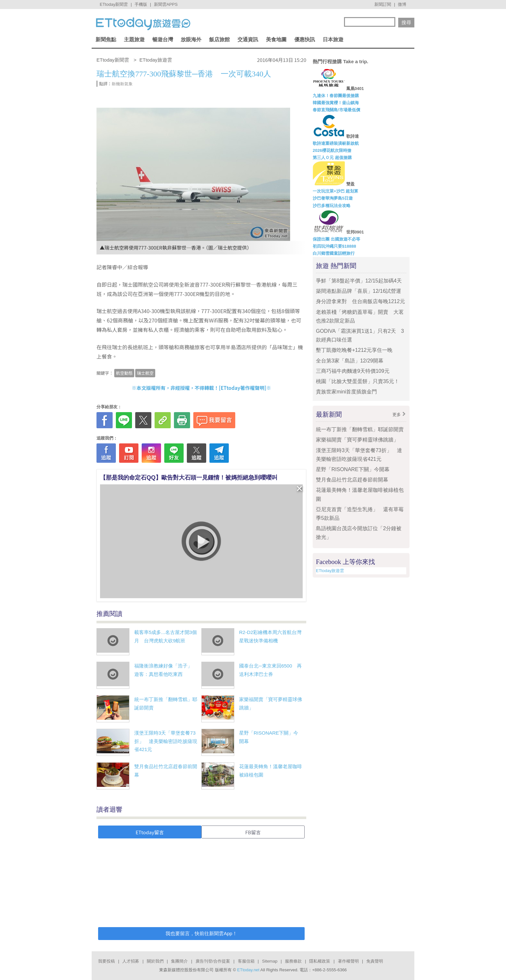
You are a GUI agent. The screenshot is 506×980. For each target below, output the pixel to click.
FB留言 (253, 832)
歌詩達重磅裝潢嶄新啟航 (336, 143)
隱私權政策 (320, 961)
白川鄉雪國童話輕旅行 (334, 253)
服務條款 (293, 961)
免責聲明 (375, 961)
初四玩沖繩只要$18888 (334, 246)
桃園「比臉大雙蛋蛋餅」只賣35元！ (358, 381)
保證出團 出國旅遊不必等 (336, 239)
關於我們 (155, 961)
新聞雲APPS (166, 4)
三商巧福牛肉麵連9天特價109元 (353, 371)
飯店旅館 (219, 40)
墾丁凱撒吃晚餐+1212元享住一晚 (354, 350)
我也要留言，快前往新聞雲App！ (201, 933)
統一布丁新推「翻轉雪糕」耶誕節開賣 (360, 429)
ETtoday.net (248, 970)
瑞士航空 (145, 373)
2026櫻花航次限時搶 (332, 150)
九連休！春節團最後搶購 (336, 96)
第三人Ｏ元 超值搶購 (332, 158)
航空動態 (124, 373)
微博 (402, 4)
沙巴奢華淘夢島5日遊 (333, 198)
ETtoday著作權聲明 (243, 388)
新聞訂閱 (383, 4)
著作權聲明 (348, 961)
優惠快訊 (305, 40)
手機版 (141, 4)
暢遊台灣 (163, 40)
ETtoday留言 (150, 832)
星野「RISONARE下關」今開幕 (353, 469)
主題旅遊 (134, 40)
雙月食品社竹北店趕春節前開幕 (352, 480)
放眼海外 (191, 40)
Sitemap (270, 961)
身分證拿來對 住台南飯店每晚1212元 (360, 301)
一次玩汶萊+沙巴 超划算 (335, 191)
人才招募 (131, 961)
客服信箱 (246, 961)
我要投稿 (106, 961)
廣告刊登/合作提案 (213, 961)
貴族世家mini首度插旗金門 (346, 392)
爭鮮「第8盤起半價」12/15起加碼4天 (359, 281)
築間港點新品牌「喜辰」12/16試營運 (361, 291)
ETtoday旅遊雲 (330, 571)
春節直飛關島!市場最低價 (336, 110)
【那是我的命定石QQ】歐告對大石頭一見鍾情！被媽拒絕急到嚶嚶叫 (189, 478)
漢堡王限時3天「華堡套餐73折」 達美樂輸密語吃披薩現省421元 (166, 741)
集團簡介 (179, 961)
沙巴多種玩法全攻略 (332, 206)
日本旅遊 (333, 40)
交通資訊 (248, 40)
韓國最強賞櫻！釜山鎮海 (336, 103)
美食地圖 (276, 40)
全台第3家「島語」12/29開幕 (350, 361)
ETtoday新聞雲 (114, 4)
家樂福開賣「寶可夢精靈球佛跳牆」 (357, 440)
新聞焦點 (106, 40)
